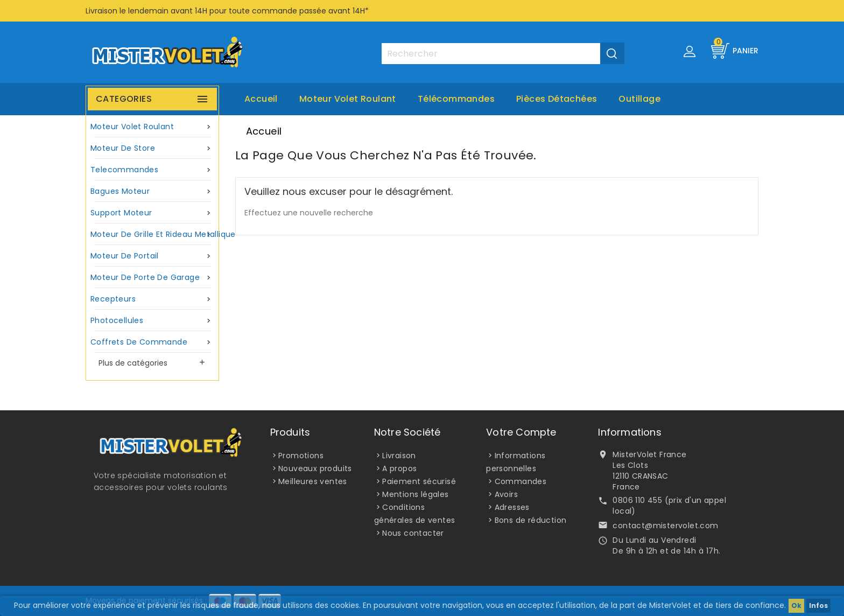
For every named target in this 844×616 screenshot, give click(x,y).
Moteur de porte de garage (152, 278)
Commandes (521, 481)
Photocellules (152, 321)
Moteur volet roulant (348, 99)
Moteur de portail (152, 256)
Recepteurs (152, 299)
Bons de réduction (531, 520)
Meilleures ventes (313, 481)
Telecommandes (152, 170)
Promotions (301, 456)
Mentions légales (415, 494)
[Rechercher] (503, 54)
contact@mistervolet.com (665, 526)
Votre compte (521, 432)
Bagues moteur (152, 191)
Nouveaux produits (315, 468)
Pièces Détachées (557, 99)
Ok (796, 605)
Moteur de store (152, 148)
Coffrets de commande (152, 342)
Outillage (639, 99)
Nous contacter (413, 533)
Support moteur (152, 213)
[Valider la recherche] (612, 53)
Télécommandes (456, 99)
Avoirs (506, 494)
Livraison (399, 456)
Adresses (512, 507)
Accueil (261, 99)
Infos (818, 605)
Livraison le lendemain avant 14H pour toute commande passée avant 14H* (227, 11)
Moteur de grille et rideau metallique (154, 234)
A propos (399, 468)
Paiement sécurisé (419, 481)
